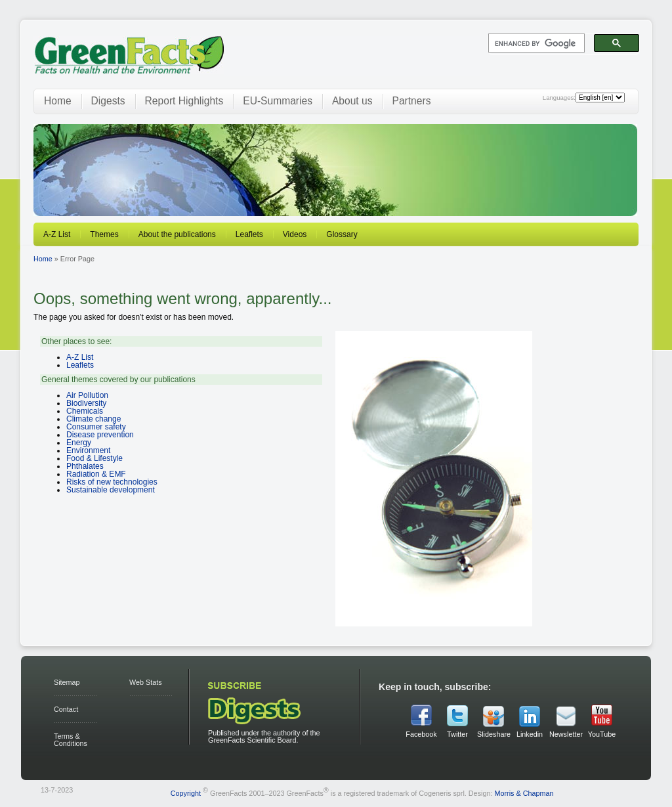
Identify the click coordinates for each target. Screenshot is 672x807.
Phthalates (85, 466)
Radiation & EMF (96, 474)
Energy (79, 443)
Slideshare (493, 734)
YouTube (602, 734)
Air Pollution (87, 395)
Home (58, 101)
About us (352, 101)
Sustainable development (111, 490)
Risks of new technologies (112, 482)
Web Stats (146, 682)
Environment (88, 450)
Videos (295, 234)
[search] (535, 43)
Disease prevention (100, 435)
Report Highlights (184, 101)
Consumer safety (96, 427)
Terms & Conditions (71, 740)
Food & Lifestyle (94, 458)
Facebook (421, 734)
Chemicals (85, 411)
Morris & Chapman (524, 793)
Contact (66, 709)
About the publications (177, 234)
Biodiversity (86, 403)
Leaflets (249, 234)
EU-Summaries (278, 101)
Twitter (457, 734)
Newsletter (566, 734)
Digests (108, 101)
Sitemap (67, 682)
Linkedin (530, 734)
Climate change (94, 419)
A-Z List (57, 234)
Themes (104, 234)
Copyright (186, 793)
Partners (412, 101)
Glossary (342, 234)
